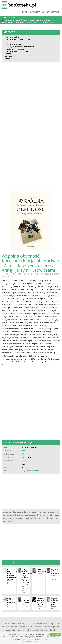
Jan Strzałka (46, 274)
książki (12, 18)
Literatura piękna (12, 37)
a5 (23, 454)
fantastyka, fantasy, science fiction (20, 47)
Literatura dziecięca (13, 44)
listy (23, 471)
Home (4, 18)
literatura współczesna (14, 49)
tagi (24, 12)
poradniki (9, 56)
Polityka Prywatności (30, 642)
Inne (6, 42)
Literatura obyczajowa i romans (18, 51)
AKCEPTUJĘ (56, 634)
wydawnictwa (51, 12)
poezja (7, 59)
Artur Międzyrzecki (12, 274)
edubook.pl (16, 623)
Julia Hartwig (31, 274)
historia (8, 54)
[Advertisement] (16, 112)
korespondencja (33, 471)
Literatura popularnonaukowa (17, 39)
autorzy (35, 12)
